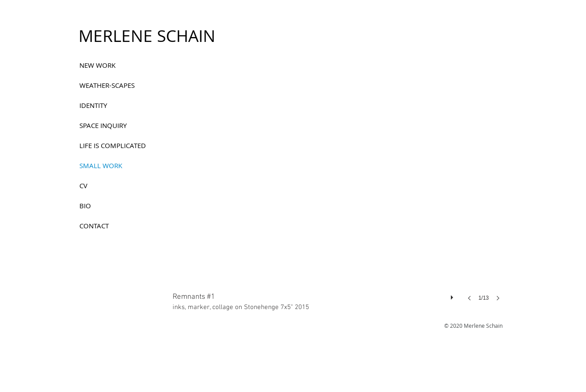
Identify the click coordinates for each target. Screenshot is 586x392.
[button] (339, 191)
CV (83, 186)
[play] (453, 295)
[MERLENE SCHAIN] (147, 36)
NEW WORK (97, 65)
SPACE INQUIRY (103, 125)
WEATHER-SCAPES (107, 85)
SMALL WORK (101, 165)
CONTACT (94, 226)
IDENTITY (93, 105)
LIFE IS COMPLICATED (113, 145)
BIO (85, 206)
